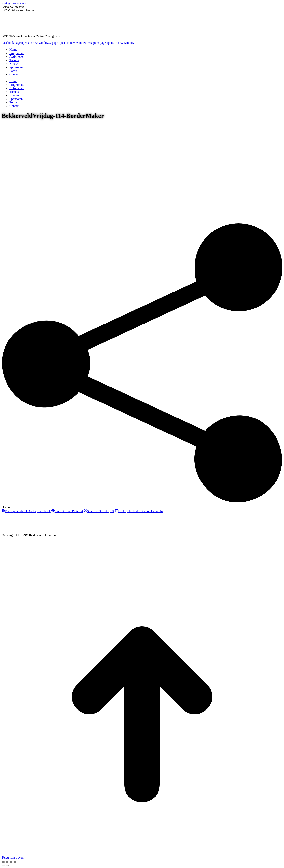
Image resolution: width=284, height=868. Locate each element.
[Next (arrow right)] (7, 866)
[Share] (7, 862)
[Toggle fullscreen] (11, 862)
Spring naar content (14, 3)
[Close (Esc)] (3, 862)
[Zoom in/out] (15, 862)
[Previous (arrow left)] (3, 866)
